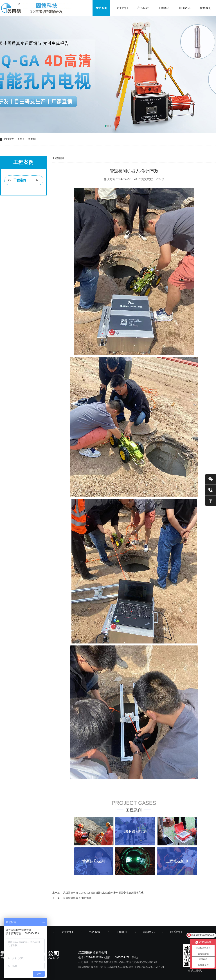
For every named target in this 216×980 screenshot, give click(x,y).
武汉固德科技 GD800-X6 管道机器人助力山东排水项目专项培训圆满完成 (103, 893)
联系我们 (206, 8)
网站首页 (101, 8)
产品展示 (143, 8)
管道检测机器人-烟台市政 (77, 898)
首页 (20, 139)
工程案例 (164, 8)
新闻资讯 (185, 8)
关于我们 (122, 8)
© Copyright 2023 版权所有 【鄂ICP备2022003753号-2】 (135, 967)
